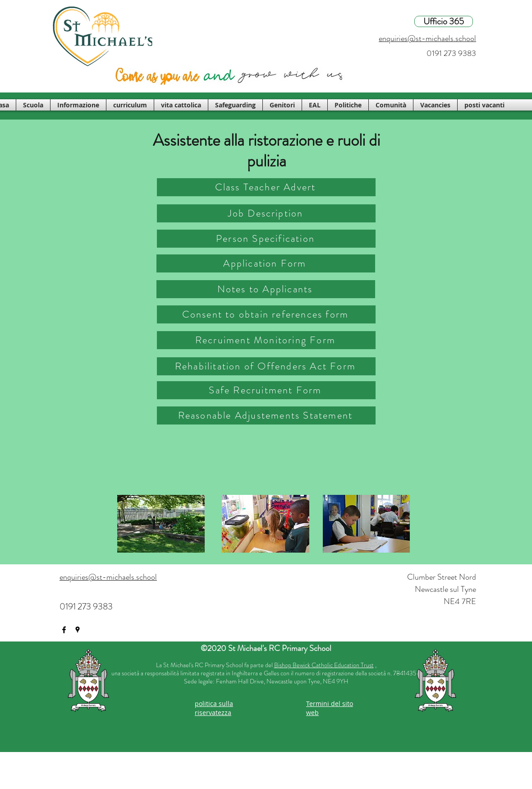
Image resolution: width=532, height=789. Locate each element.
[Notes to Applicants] (266, 289)
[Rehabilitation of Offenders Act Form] (266, 366)
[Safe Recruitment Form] (266, 390)
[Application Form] (266, 263)
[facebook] (64, 630)
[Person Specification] (266, 239)
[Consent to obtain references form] (266, 314)
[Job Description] (266, 213)
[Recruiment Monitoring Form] (266, 340)
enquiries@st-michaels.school (427, 38)
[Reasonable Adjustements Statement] (266, 415)
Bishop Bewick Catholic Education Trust (324, 665)
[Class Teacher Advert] (266, 187)
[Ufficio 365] (444, 21)
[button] (33, 105)
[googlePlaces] (78, 630)
